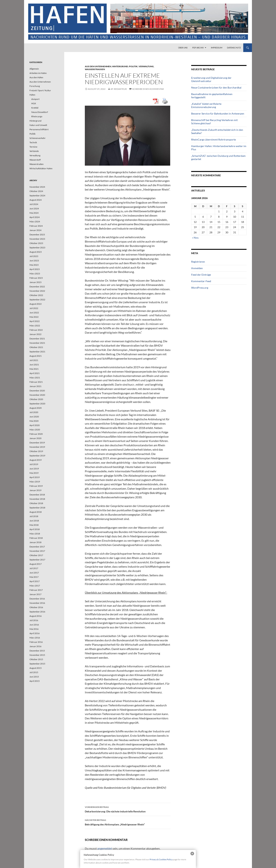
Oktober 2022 (36, 295)
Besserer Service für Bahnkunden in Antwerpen (218, 114)
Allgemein (34, 69)
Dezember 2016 (37, 599)
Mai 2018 (34, 525)
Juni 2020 (34, 417)
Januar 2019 (35, 490)
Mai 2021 (34, 369)
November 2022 (37, 291)
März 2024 (35, 222)
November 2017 (37, 551)
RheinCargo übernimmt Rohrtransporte (214, 140)
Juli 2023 (34, 256)
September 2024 (37, 196)
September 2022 (37, 300)
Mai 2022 (34, 317)
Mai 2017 (34, 577)
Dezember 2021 (37, 339)
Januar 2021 (35, 386)
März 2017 (35, 586)
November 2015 (37, 655)
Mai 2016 (34, 629)
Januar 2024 (35, 230)
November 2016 (37, 603)
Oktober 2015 (36, 659)
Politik (133, 66)
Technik (33, 142)
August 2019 (36, 460)
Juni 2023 (34, 261)
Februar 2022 (36, 330)
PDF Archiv (198, 48)
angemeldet (105, 848)
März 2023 (35, 274)
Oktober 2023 (36, 243)
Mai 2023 (34, 265)
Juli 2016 (34, 620)
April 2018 (35, 529)
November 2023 (37, 239)
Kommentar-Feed (201, 281)
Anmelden (197, 268)
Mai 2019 (34, 473)
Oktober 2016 (36, 607)
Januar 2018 (35, 542)
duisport (35, 99)
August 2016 (36, 616)
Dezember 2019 (37, 443)
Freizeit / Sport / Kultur (40, 90)
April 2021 (35, 373)
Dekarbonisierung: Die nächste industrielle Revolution (128, 809)
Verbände (34, 151)
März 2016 (35, 638)
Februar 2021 (36, 382)
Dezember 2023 (37, 235)
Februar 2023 (36, 278)
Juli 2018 (34, 516)
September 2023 (37, 248)
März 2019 (35, 482)
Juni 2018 (34, 521)
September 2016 (37, 612)
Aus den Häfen (36, 77)
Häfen (32, 95)
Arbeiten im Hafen (38, 73)
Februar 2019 (36, 486)
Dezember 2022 (37, 287)
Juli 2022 (34, 308)
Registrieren (198, 262)
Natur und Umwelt (38, 125)
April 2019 (35, 477)
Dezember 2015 (37, 651)
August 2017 (36, 564)
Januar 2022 (35, 334)
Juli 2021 (34, 360)
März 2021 (35, 378)
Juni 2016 (34, 625)
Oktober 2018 (36, 503)
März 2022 (35, 326)
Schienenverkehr (38, 138)
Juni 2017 (34, 573)
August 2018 (36, 512)
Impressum (217, 48)
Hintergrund (120, 66)
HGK (34, 103)
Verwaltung (146, 66)
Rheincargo (37, 116)
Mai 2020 (34, 421)
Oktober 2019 (36, 451)
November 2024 (37, 187)
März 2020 (35, 430)
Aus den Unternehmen (98, 66)
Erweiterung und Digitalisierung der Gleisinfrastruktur (211, 79)
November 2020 (37, 395)
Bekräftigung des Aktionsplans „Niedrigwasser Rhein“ (128, 822)
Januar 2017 (35, 594)
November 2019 (37, 447)
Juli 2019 (34, 464)
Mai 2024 (34, 213)
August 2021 (36, 356)
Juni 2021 (34, 365)
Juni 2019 (34, 469)
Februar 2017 (36, 590)
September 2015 (37, 664)
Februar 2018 (36, 538)
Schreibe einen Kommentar (148, 89)
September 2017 (37, 560)
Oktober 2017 (36, 555)
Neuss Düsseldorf (40, 112)
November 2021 (37, 343)
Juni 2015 (34, 677)
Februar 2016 (36, 642)
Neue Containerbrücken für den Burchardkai (216, 88)
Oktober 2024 (36, 191)
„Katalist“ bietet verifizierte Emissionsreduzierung (206, 105)
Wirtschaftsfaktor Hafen (41, 168)
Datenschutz (234, 48)
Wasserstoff (35, 160)
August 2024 (36, 200)
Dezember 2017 (37, 547)
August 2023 (36, 252)
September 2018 (37, 508)
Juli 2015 (34, 672)
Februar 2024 (36, 226)
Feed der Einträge (201, 275)
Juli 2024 (34, 204)
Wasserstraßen (95, 69)
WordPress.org (200, 288)
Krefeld (35, 108)
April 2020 (35, 425)
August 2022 (36, 304)
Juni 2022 (34, 313)
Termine (33, 147)
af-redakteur (119, 89)
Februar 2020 (36, 434)
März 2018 (35, 534)
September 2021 (37, 352)
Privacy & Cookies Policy (161, 859)
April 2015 (35, 681)
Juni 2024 (34, 209)
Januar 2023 (35, 282)
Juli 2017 (34, 568)
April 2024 (35, 217)
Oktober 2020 (36, 399)
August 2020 (36, 408)
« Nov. (195, 238)
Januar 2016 (35, 646)
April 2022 (35, 321)
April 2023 (35, 269)
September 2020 (37, 404)
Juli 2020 (34, 412)
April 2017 (35, 581)
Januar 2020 (35, 438)
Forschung (35, 86)
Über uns (183, 48)
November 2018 (37, 499)
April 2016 (35, 633)
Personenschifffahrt (39, 129)
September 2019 (37, 456)
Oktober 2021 (36, 347)
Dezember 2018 (37, 495)
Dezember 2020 (37, 391)
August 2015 (36, 668)
